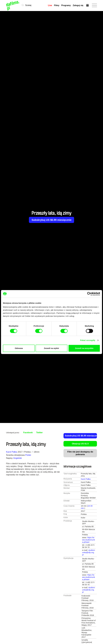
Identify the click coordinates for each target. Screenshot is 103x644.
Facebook (28, 433)
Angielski (18, 458)
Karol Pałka (12, 452)
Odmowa (19, 348)
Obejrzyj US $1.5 (80, 444)
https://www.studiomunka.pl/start (89, 540)
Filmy (57, 5)
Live (50, 5)
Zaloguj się (78, 5)
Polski (28, 455)
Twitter (39, 433)
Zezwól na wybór (51, 348)
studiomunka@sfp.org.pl (89, 552)
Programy (66, 5)
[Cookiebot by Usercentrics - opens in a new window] (89, 294)
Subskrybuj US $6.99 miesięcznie (51, 220)
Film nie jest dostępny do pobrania (80, 453)
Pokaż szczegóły (88, 340)
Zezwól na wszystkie (84, 348)
